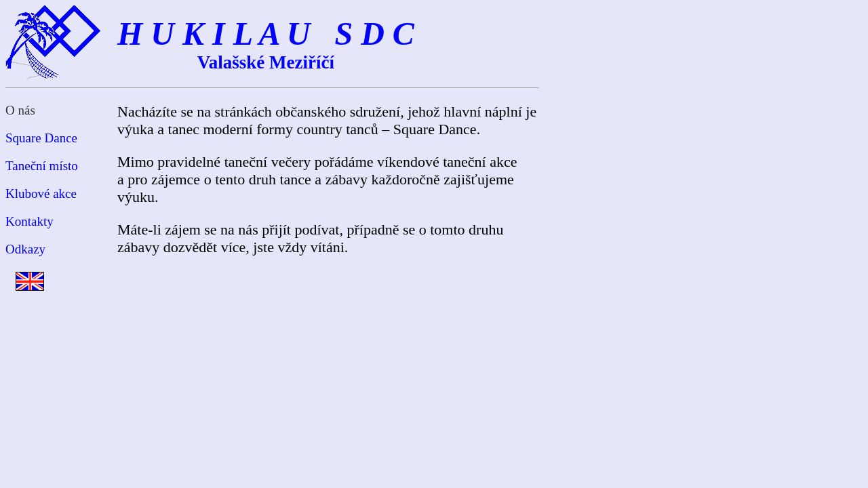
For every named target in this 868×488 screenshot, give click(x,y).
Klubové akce (41, 194)
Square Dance (41, 138)
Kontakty (29, 221)
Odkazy (25, 249)
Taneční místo (42, 166)
